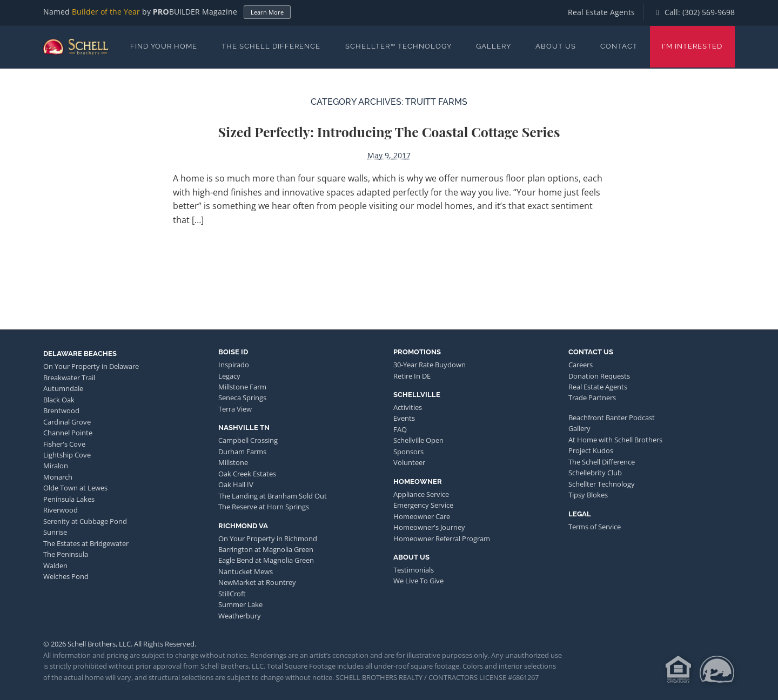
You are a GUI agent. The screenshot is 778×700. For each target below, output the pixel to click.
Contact (619, 46)
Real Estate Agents (601, 12)
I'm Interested (692, 46)
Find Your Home (164, 46)
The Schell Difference (271, 46)
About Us (556, 46)
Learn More (267, 12)
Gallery (494, 46)
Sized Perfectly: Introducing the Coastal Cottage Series (389, 132)
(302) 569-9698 (709, 12)
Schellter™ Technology (398, 46)
